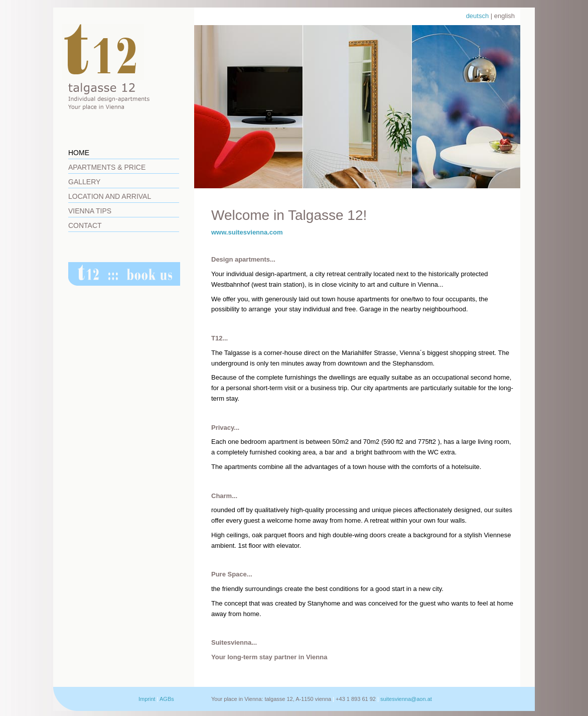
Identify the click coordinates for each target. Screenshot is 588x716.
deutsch (478, 16)
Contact (85, 225)
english (504, 16)
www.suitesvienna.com (247, 232)
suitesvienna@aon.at (406, 699)
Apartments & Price (107, 167)
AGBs (167, 699)
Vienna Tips (90, 211)
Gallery (84, 182)
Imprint (147, 699)
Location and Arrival (110, 196)
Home (79, 153)
